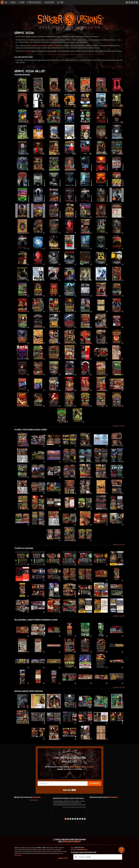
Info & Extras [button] (50, 2)
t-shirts (119, 40)
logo (30, 46)
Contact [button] (13, 2)
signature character (53, 46)
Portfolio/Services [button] (34, 2)
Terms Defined (26, 51)
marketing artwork (38, 46)
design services (75, 767)
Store (60, 2)
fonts (73, 769)
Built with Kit (70, 790)
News (22, 2)
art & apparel (89, 767)
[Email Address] (63, 784)
